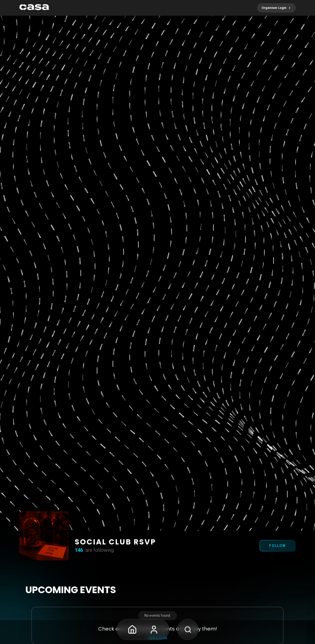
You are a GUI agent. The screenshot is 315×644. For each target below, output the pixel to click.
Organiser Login (276, 8)
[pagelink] (34, 8)
